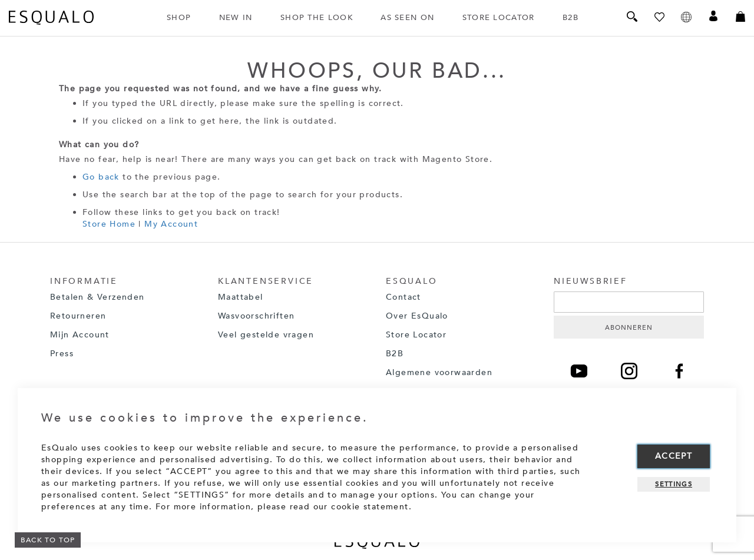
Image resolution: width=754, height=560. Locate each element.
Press (62, 354)
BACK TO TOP (48, 540)
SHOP (179, 18)
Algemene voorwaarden (439, 372)
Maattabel (241, 297)
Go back (101, 177)
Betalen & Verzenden (97, 297)
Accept (674, 456)
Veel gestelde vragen (266, 335)
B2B (571, 18)
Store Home (109, 224)
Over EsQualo (419, 316)
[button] (686, 18)
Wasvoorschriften (256, 316)
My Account (171, 224)
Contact (404, 297)
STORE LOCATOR (499, 18)
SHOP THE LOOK (317, 18)
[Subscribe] (629, 327)
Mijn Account (80, 335)
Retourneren (80, 316)
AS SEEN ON (407, 18)
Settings (674, 484)
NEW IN (236, 18)
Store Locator (416, 335)
